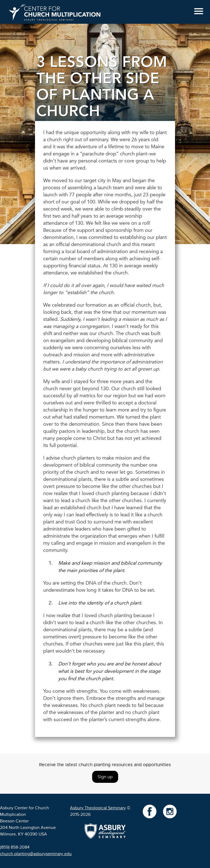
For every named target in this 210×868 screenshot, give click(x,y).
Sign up (105, 777)
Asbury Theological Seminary (98, 808)
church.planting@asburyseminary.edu (36, 854)
